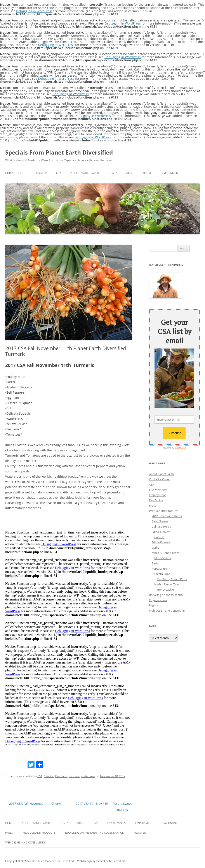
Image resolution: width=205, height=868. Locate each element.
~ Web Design (83, 860)
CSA (59, 172)
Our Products (15, 172)
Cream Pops (162, 573)
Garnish (159, 536)
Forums (147, 172)
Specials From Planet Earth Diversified (59, 151)
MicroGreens (163, 557)
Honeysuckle (165, 589)
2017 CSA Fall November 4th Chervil (33, 803)
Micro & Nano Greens (166, 552)
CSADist (49, 775)
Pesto (155, 562)
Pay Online (156, 499)
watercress (88, 775)
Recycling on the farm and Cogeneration (95, 832)
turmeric (74, 775)
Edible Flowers (161, 531)
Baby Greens (160, 520)
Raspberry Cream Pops (172, 578)
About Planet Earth (85, 172)
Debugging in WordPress (34, 11)
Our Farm (61, 775)
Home (9, 822)
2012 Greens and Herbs (167, 515)
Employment (171, 172)
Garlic (155, 547)
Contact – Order (120, 172)
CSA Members (158, 489)
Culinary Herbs (161, 526)
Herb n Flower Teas (167, 583)
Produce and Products (164, 510)
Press (153, 505)
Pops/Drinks (160, 568)
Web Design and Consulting (167, 610)
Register (41, 172)
